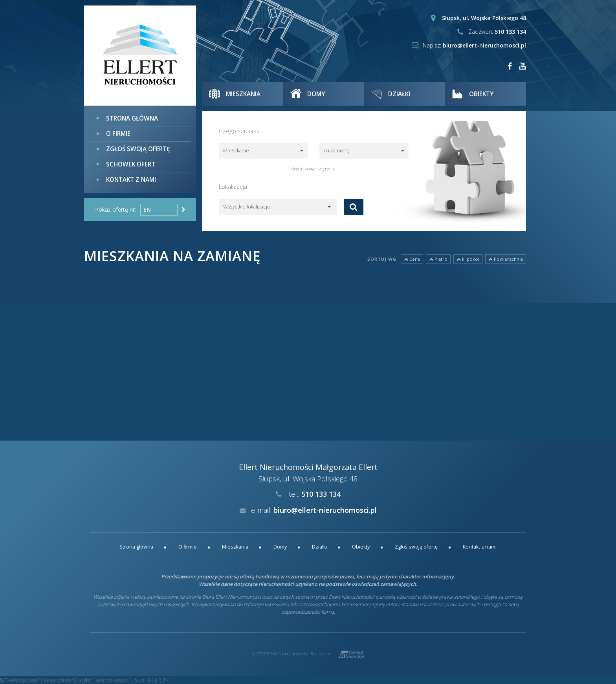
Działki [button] (400, 94)
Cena (412, 259)
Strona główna (132, 118)
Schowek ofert (131, 164)
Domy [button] (316, 94)
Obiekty (361, 547)
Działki (319, 547)
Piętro (438, 259)
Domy (280, 547)
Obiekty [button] (482, 94)
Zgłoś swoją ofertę (138, 149)
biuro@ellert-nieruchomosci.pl (484, 45)
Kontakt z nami (131, 179)
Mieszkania (235, 547)
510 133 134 (510, 32)
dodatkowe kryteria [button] (314, 169)
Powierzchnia (506, 259)
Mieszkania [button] (244, 94)
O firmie (118, 134)
